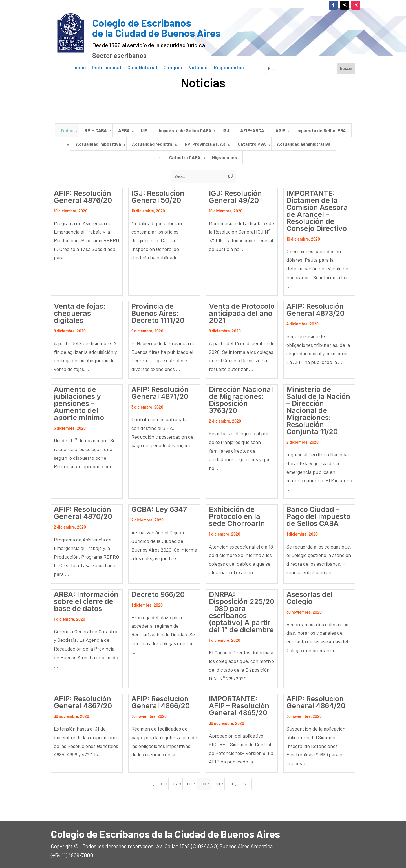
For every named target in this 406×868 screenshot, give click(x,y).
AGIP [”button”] (280, 130)
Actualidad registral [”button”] (153, 144)
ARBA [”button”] (124, 130)
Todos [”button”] (67, 130)
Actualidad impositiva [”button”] (98, 144)
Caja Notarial (142, 68)
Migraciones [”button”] (224, 157)
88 (189, 784)
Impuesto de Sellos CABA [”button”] (185, 130)
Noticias (198, 68)
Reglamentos (229, 68)
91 (231, 784)
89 (204, 784)
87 (176, 784)
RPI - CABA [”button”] (96, 130)
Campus (173, 68)
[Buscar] (198, 176)
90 (218, 784)
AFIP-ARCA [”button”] (252, 130)
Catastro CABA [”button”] (185, 157)
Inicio (80, 68)
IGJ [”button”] (226, 130)
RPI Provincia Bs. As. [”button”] (206, 144)
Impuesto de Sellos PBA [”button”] (321, 130)
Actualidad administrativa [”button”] (304, 144)
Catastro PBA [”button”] (252, 144)
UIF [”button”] (144, 130)
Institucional (107, 68)
